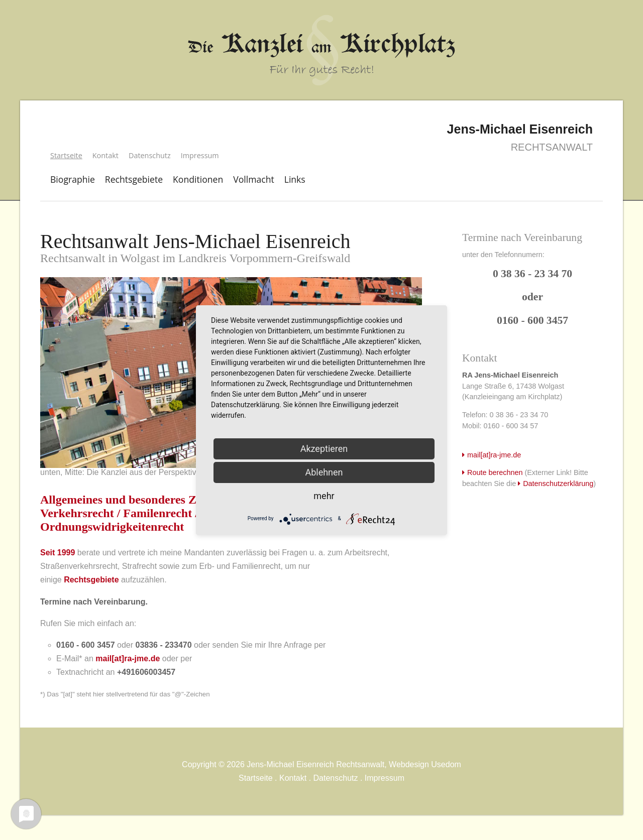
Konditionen (198, 179)
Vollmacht (254, 179)
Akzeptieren (324, 449)
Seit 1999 (58, 553)
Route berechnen (495, 472)
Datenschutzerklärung (558, 484)
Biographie (73, 179)
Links (295, 179)
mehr (324, 496)
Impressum (200, 155)
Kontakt (105, 155)
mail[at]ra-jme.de (128, 658)
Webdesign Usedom (425, 764)
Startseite (256, 778)
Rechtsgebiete (134, 179)
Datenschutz (150, 155)
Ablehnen (324, 472)
